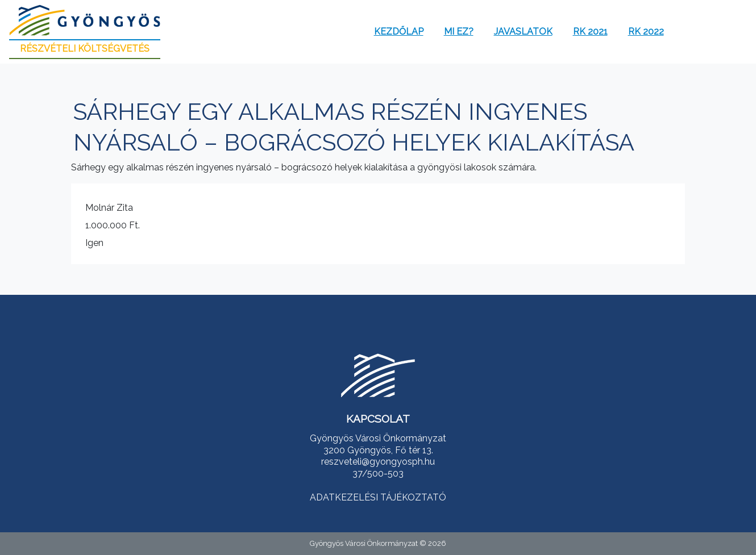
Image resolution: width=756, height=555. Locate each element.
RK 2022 (646, 32)
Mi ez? (459, 32)
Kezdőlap (399, 32)
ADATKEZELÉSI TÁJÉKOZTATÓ (378, 497)
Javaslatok (523, 32)
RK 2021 (590, 32)
